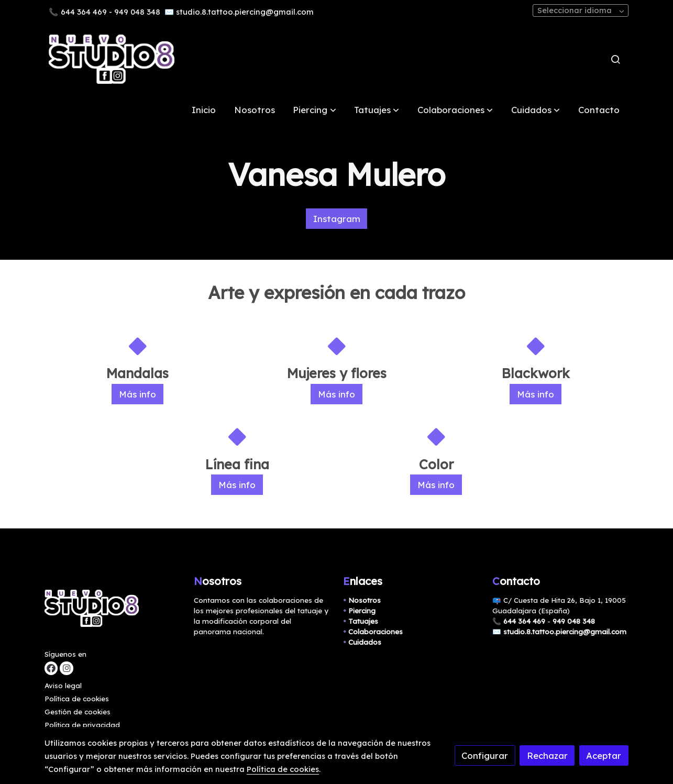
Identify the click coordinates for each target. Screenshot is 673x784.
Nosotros (365, 600)
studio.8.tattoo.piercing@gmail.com (245, 12)
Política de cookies (77, 699)
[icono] (137, 346)
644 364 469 (84, 12)
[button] (315, 110)
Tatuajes (363, 621)
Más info (137, 394)
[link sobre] (113, 611)
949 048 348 (137, 12)
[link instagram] (66, 669)
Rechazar (547, 755)
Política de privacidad (82, 725)
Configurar (485, 755)
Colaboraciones (376, 632)
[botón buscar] (615, 59)
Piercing (362, 611)
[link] (112, 59)
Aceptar (604, 755)
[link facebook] (51, 669)
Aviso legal (63, 686)
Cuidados (365, 642)
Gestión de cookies (78, 712)
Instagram (337, 219)
